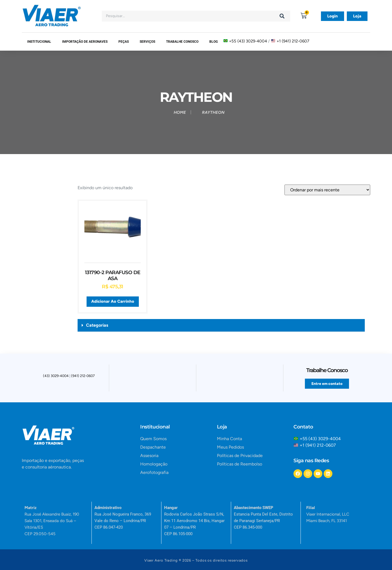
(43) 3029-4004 (56, 377)
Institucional (39, 42)
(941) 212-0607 (83, 377)
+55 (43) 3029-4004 (248, 41)
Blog (214, 42)
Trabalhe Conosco (182, 42)
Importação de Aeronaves (85, 42)
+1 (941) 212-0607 (293, 41)
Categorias (97, 325)
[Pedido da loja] (327, 190)
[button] (221, 325)
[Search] (282, 16)
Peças (124, 42)
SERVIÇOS (147, 42)
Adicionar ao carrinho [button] (113, 301)
